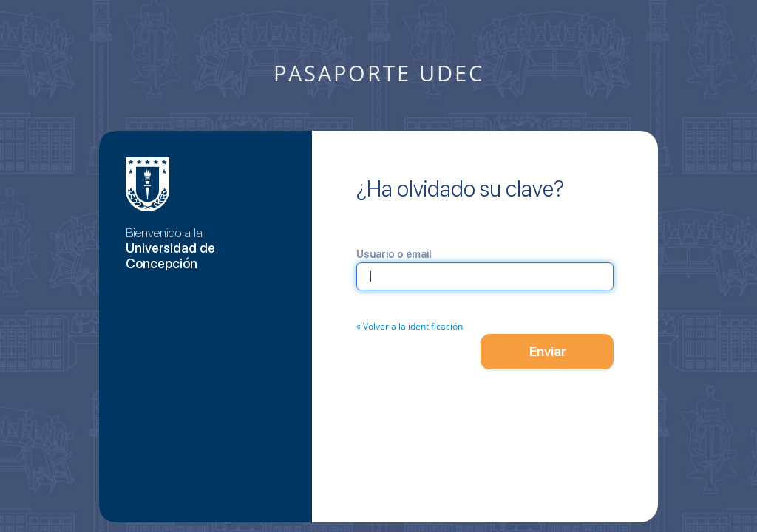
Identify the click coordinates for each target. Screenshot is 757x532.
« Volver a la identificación (410, 326)
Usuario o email (394, 254)
